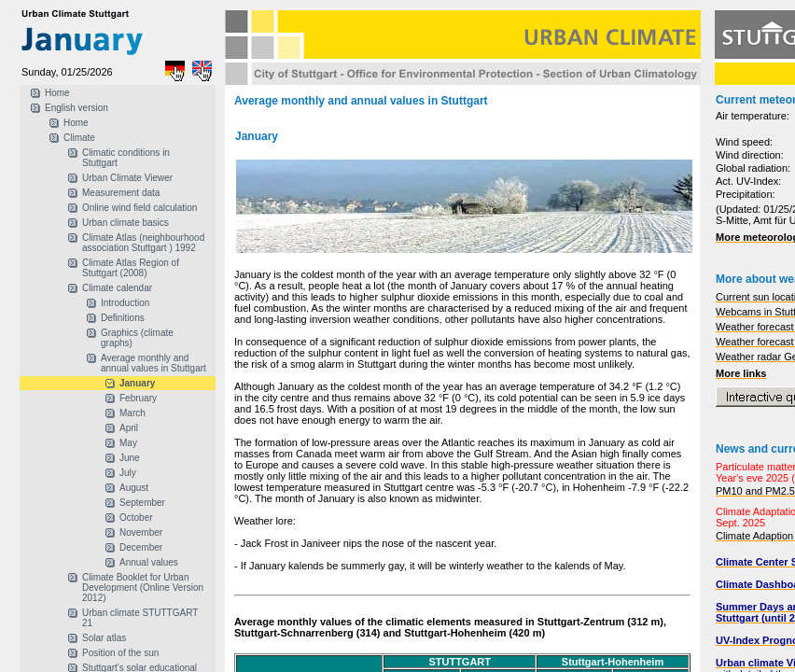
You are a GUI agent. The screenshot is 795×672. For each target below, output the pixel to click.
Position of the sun (120, 653)
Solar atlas (104, 638)
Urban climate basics (126, 223)
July (128, 473)
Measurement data (121, 193)
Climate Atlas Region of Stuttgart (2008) (131, 268)
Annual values (149, 562)
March (132, 413)
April (129, 428)
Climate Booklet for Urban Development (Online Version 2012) (143, 588)
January (137, 383)
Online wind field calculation (139, 208)
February (138, 398)
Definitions (123, 318)
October (136, 518)
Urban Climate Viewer (127, 178)
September (142, 503)
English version (77, 108)
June (130, 458)
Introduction (125, 303)
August (134, 488)
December (141, 547)
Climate (79, 138)
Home (57, 93)
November (141, 532)
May (128, 443)
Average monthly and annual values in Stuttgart (153, 363)
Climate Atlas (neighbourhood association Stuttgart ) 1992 (143, 243)
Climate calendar (117, 288)
